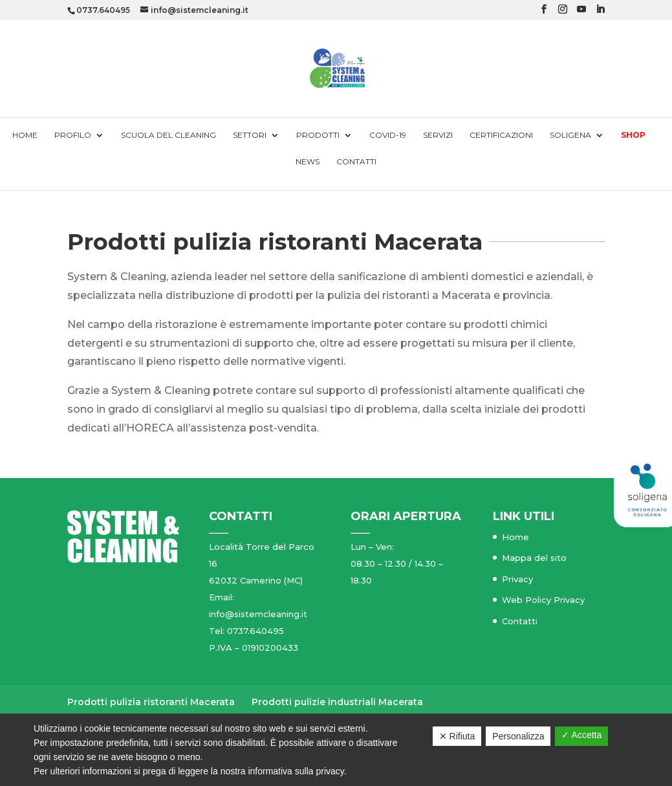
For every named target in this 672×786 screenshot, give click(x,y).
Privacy (517, 579)
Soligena (570, 135)
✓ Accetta (581, 735)
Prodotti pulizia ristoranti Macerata (151, 702)
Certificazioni (501, 135)
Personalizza (518, 736)
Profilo (73, 135)
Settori (250, 135)
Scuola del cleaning (168, 135)
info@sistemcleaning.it (258, 614)
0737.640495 (103, 10)
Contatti (356, 162)
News (308, 162)
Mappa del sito (534, 558)
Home (25, 135)
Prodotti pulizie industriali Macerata (337, 702)
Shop (633, 135)
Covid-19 (388, 135)
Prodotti (318, 135)
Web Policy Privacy (543, 600)
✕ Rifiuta (457, 736)
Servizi (438, 135)
